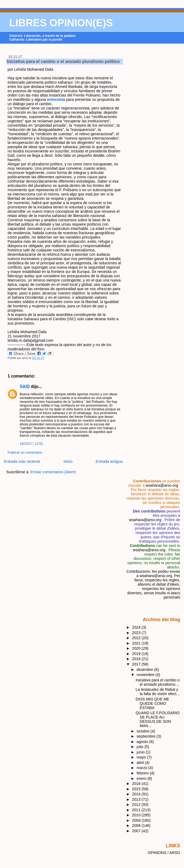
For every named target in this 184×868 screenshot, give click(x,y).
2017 (137, 664)
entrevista (56, 99)
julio (140, 747)
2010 (137, 815)
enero (142, 778)
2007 (137, 831)
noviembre (146, 675)
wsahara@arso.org (162, 485)
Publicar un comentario (25, 453)
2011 (137, 810)
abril (141, 763)
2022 (137, 638)
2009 (137, 820)
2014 (137, 794)
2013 (137, 799)
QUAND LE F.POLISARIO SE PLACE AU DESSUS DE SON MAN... (158, 719)
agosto (143, 742)
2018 (137, 659)
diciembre (145, 670)
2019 (137, 654)
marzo (142, 768)
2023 (137, 633)
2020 (137, 648)
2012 (137, 805)
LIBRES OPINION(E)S (61, 23)
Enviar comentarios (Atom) (53, 472)
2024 (137, 627)
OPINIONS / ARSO (164, 853)
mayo (142, 757)
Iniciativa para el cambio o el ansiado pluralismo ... (158, 682)
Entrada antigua (109, 461)
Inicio (68, 461)
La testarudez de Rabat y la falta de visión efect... (158, 692)
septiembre (147, 736)
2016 (137, 784)
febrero (143, 773)
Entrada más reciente (22, 461)
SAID (25, 387)
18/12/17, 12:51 (31, 444)
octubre (143, 731)
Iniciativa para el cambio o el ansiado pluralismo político (63, 61)
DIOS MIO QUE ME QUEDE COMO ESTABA (153, 703)
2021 (137, 643)
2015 (137, 789)
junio (141, 752)
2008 (137, 826)
